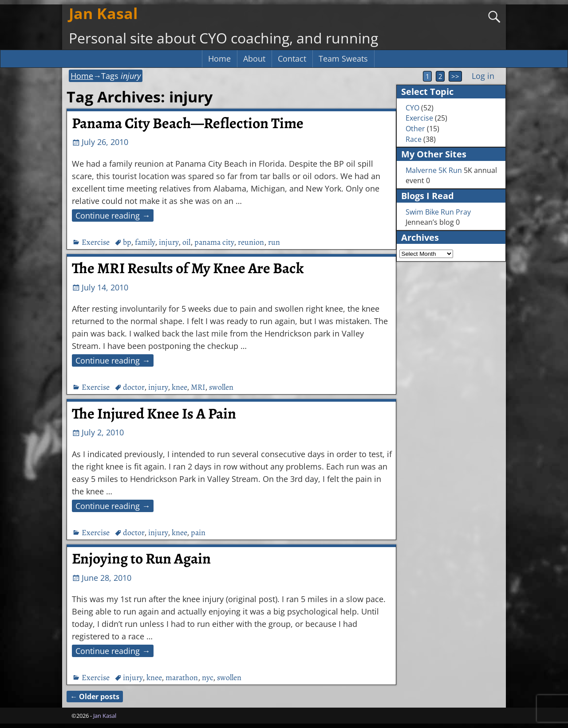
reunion (251, 242)
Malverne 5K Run (434, 170)
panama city (214, 242)
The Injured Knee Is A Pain (154, 414)
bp (127, 242)
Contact (292, 59)
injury (169, 242)
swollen (221, 387)
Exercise (96, 242)
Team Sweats (343, 59)
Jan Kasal (103, 13)
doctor (134, 387)
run (274, 242)
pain (198, 532)
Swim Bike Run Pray (438, 212)
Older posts (95, 697)
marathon (182, 677)
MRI (198, 387)
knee (179, 387)
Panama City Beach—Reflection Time (188, 123)
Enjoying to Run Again (141, 559)
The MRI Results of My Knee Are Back (188, 268)
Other (415, 129)
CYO (412, 108)
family (145, 242)
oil (186, 242)
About (254, 59)
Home (219, 59)
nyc (207, 677)
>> (455, 76)
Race (414, 139)
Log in (483, 76)
